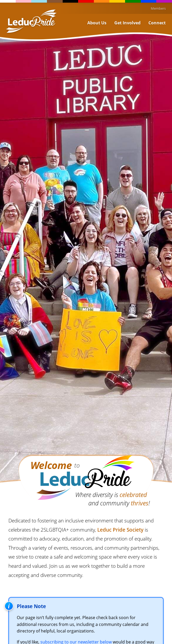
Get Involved (127, 23)
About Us (97, 23)
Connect (157, 23)
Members (158, 8)
